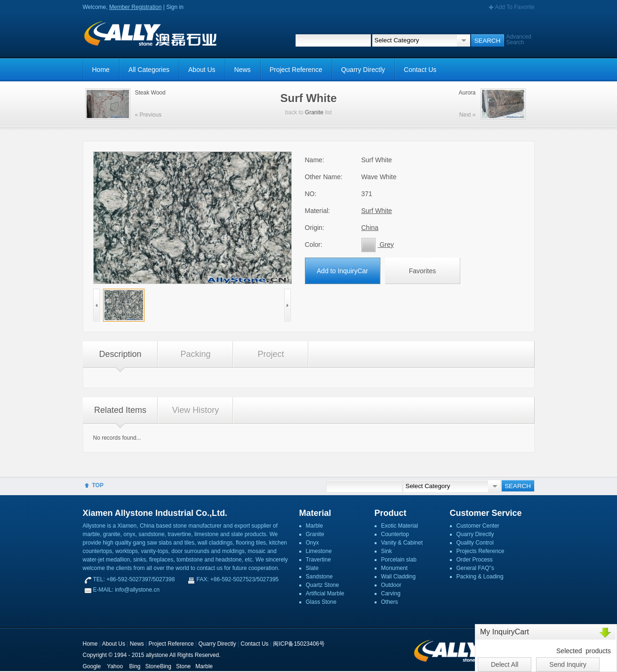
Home (101, 70)
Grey (378, 245)
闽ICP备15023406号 (299, 644)
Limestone (319, 551)
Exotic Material (400, 526)
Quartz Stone (323, 585)
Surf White (377, 211)
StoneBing (158, 666)
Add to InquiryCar (342, 271)
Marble (315, 526)
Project (271, 354)
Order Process (475, 560)
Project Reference (296, 70)
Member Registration (135, 7)
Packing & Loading (480, 577)
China (370, 228)
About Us (202, 70)
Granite (314, 112)
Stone (183, 666)
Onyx (313, 543)
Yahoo (115, 666)
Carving (391, 593)
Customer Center (478, 526)
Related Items (120, 410)
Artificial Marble (325, 593)
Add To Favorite (515, 7)
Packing (195, 354)
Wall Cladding (399, 577)
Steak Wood (150, 93)
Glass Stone (321, 602)
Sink (387, 551)
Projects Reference (481, 551)
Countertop (395, 534)
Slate (312, 568)
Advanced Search (519, 40)
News (243, 70)
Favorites (423, 271)
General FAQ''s (476, 568)
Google (92, 666)
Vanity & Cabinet (402, 543)
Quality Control (475, 543)
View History (196, 410)
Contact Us (420, 70)
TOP (98, 485)
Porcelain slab (399, 560)
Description (120, 354)
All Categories (149, 70)
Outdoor (391, 585)
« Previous (148, 115)
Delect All (505, 664)
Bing (135, 666)
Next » (468, 115)
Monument (395, 568)
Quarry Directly (363, 70)
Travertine (319, 560)
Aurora (467, 93)
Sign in (175, 7)
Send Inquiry (568, 664)
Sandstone (319, 577)
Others (390, 602)
